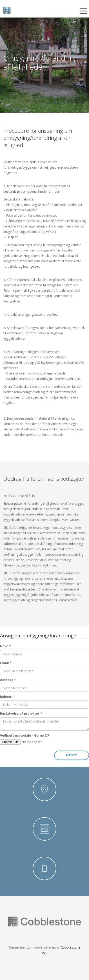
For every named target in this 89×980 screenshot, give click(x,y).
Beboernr (7, 697)
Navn (6, 646)
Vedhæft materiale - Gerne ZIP (25, 735)
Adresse (8, 680)
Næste (72, 755)
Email (6, 663)
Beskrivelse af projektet (21, 713)
